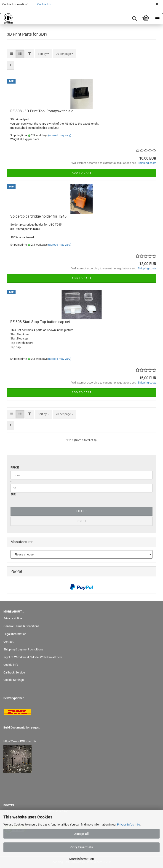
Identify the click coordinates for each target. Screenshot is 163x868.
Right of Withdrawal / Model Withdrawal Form (33, 657)
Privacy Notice (13, 618)
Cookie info (11, 665)
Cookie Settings (14, 680)
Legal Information (15, 634)
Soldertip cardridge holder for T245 (38, 216)
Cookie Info (44, 4)
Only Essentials (82, 847)
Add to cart (82, 173)
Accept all (81, 834)
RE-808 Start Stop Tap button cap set (40, 322)
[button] (11, 54)
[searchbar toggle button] (134, 19)
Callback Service (14, 672)
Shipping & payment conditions (23, 649)
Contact (8, 642)
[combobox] (43, 54)
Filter (81, 511)
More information (82, 859)
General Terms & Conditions (21, 626)
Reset (81, 521)
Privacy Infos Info (128, 825)
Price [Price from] (15, 467)
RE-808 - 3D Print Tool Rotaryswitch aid (42, 111)
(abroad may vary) (60, 135)
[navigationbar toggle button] (157, 19)
